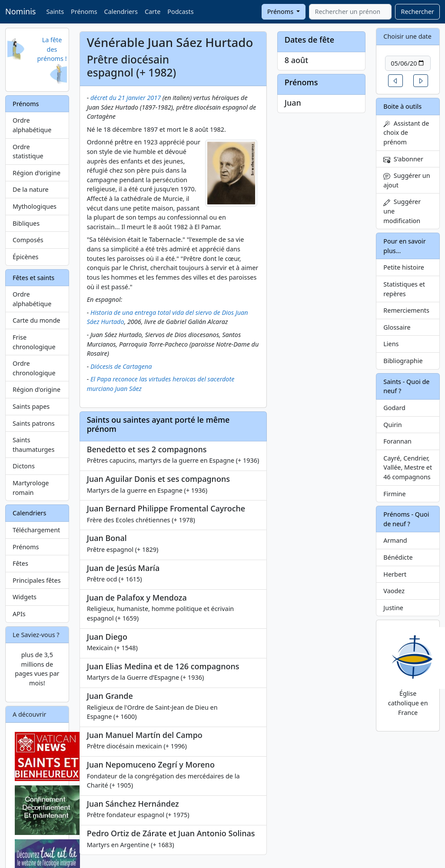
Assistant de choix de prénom (406, 133)
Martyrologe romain (31, 488)
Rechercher (417, 12)
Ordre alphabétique (32, 125)
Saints (55, 12)
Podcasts (180, 12)
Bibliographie (403, 361)
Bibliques (26, 223)
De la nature (31, 189)
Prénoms (84, 12)
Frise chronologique (34, 342)
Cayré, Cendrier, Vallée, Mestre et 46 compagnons (408, 467)
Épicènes (26, 257)
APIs (19, 614)
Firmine (394, 494)
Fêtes (20, 563)
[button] (395, 81)
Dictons (24, 466)
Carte (153, 12)
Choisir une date (407, 36)
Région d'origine (37, 173)
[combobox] (350, 12)
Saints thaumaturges (33, 445)
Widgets (25, 597)
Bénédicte (398, 557)
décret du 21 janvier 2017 (126, 98)
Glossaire (397, 327)
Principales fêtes (37, 580)
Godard (394, 408)
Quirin (392, 425)
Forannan (397, 441)
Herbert (395, 574)
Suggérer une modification (402, 211)
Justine (393, 608)
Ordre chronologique (34, 368)
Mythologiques (35, 206)
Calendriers (121, 12)
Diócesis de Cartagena (121, 366)
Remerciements (406, 310)
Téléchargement (36, 530)
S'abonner (403, 159)
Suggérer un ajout (407, 180)
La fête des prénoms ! (52, 49)
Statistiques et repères (404, 289)
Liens (391, 344)
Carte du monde (37, 320)
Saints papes (31, 406)
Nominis (20, 11)
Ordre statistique (28, 152)
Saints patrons (34, 423)
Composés (28, 240)
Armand (395, 540)
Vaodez (394, 591)
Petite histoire (404, 267)
